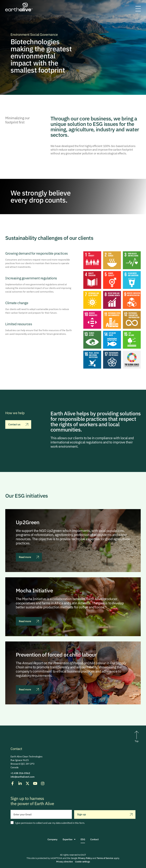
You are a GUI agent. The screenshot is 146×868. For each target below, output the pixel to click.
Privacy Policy (85, 858)
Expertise (69, 839)
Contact (94, 839)
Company (52, 839)
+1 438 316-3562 (20, 773)
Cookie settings (82, 862)
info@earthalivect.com (22, 777)
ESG (83, 839)
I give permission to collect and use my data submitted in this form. (50, 823)
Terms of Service (105, 858)
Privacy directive (64, 862)
